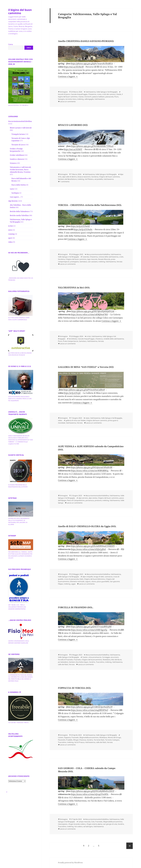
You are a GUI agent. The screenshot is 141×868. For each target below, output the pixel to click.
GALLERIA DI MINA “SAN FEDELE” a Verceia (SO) (86, 367)
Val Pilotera (89, 179)
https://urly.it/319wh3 (80, 226)
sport (10, 238)
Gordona (95, 177)
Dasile (119, 94)
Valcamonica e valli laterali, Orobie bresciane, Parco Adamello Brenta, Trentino (20, 170)
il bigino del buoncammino (92, 660)
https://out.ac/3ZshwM (74, 67)
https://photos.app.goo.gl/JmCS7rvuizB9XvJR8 (91, 627)
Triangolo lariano (18, 134)
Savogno (61, 99)
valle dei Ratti (63, 664)
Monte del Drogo (114, 737)
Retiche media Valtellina (19, 215)
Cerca (11, 44)
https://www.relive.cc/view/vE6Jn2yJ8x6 (88, 549)
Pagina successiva (130, 846)
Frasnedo (77, 660)
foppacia (67, 737)
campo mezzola (84, 822)
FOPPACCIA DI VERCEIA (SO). (75, 688)
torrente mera (71, 99)
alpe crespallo (88, 577)
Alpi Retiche (13, 201)
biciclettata (73, 339)
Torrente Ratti (99, 740)
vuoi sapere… (15, 197)
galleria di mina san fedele (76, 420)
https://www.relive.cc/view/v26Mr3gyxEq (89, 630)
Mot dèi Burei (116, 660)
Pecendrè (62, 740)
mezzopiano (63, 824)
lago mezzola (92, 259)
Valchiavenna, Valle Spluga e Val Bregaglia (102, 92)
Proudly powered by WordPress (70, 863)
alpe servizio (83, 498)
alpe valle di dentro (69, 177)
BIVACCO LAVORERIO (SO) (73, 125)
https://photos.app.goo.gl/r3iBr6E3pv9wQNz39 (92, 707)
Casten (85, 657)
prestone (98, 500)
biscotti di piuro (64, 94)
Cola (93, 822)
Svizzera (13, 163)
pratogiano (75, 262)
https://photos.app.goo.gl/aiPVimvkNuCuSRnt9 (84, 390)
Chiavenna (92, 94)
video (10, 242)
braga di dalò (99, 577)
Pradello (69, 740)
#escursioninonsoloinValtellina (20, 121)
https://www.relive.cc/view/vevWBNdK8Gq (90, 471)
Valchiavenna (100, 99)
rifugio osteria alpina (94, 824)
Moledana (107, 660)
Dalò (81, 579)
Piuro (116, 97)
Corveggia (106, 657)
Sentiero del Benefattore (67, 179)
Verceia (119, 262)
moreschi (88, 97)
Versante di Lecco (18, 145)
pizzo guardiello (103, 581)
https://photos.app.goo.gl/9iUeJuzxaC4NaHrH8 (92, 467)
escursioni (115, 657)
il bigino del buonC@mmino (94, 579)
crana (99, 94)
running (11, 234)
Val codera (78, 826)
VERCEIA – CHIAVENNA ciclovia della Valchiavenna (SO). (90, 205)
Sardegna (15, 193)
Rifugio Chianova (80, 740)
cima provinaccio (95, 657)
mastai (81, 97)
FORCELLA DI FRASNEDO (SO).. (76, 607)
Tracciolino (100, 662)
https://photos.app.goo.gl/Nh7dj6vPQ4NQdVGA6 (93, 311)
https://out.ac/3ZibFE (73, 149)
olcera (94, 581)
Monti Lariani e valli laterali (21, 128)
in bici (11, 226)
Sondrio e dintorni (17, 159)
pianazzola (109, 97)
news (10, 230)
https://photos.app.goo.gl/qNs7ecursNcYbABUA (92, 64)
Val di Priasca (79, 742)
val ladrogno (88, 826)
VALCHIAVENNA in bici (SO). (74, 287)
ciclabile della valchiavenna (114, 339)
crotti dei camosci (109, 94)
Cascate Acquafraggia (79, 94)
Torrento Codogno (112, 740)
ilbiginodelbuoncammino (89, 737)
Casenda (86, 257)
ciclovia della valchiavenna (108, 257)
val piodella (99, 179)
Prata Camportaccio (71, 341)
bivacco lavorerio (84, 177)
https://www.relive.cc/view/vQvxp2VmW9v (90, 794)
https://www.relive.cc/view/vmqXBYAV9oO (90, 710)
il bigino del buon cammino (20, 11)
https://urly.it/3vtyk (72, 393)
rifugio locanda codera (77, 824)
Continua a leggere (68, 76)
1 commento (65, 182)
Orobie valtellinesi (17, 155)
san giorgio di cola (110, 824)
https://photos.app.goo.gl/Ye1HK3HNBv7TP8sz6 (92, 146)
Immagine (64, 92)
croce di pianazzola (71, 579)
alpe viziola (93, 498)
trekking (80, 99)
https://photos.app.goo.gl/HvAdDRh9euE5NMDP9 (93, 546)
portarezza (90, 500)
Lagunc (88, 581)
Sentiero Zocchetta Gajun (79, 662)
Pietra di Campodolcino (76, 500)
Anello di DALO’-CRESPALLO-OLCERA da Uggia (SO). (87, 526)
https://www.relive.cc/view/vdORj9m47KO (89, 315)
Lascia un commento (68, 101)
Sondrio (92, 662)
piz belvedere (63, 662)
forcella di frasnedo (65, 660)
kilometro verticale (77, 581)
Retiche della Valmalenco (20, 211)
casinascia (109, 577)
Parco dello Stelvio (19, 185)
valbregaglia (89, 99)
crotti (121, 257)
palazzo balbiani (98, 97)
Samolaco (83, 262)
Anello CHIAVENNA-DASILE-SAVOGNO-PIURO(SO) (86, 41)
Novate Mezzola (104, 259)
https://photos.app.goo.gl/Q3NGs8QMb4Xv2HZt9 (93, 791)
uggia (73, 584)
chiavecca (99, 339)
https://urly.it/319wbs (83, 229)
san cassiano (93, 262)
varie (12, 189)
